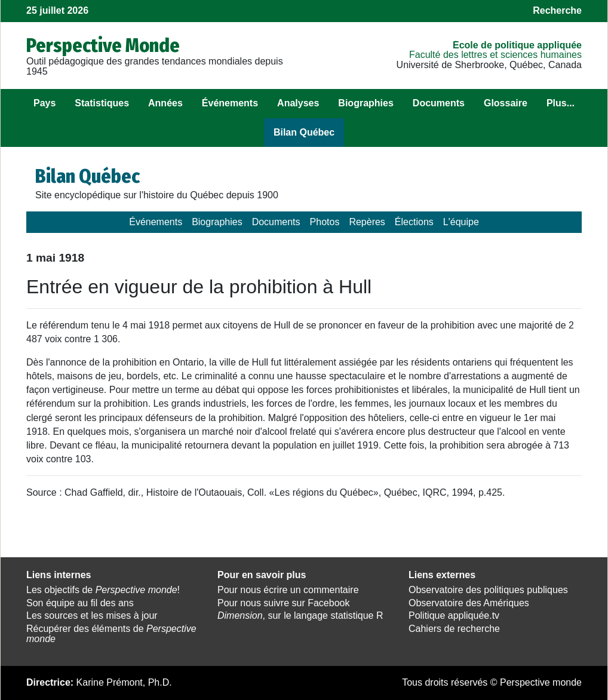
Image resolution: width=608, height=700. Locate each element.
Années (165, 103)
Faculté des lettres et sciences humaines (495, 55)
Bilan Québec (304, 132)
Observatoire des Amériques (469, 603)
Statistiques (102, 103)
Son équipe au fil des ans (80, 603)
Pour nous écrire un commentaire (288, 590)
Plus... (561, 103)
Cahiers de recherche (454, 629)
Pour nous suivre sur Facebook (283, 603)
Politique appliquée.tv (454, 615)
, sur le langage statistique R (300, 615)
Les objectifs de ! (103, 590)
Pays (44, 103)
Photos (325, 222)
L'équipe (461, 222)
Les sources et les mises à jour (92, 615)
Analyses (298, 103)
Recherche (557, 10)
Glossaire (506, 103)
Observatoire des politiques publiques (488, 590)
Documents (439, 103)
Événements (230, 103)
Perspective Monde (103, 45)
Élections (414, 222)
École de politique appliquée (517, 45)
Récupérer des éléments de (111, 634)
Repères (367, 222)
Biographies (366, 103)
